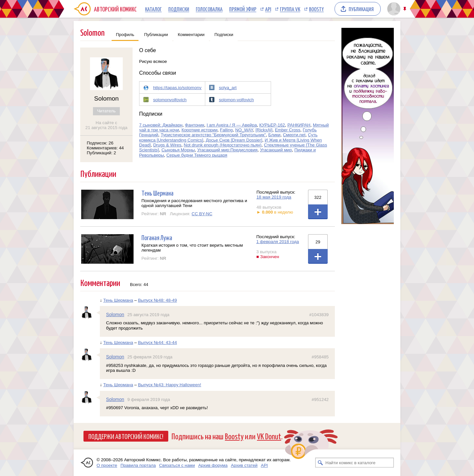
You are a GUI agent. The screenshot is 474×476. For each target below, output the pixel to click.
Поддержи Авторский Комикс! (126, 436)
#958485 (320, 357)
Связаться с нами (177, 465)
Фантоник (195, 125)
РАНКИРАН (299, 125)
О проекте (107, 465)
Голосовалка (209, 9)
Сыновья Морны (178, 150)
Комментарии (191, 35)
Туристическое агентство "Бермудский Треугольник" (213, 135)
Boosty (316, 9)
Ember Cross (288, 130)
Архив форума (213, 465)
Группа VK (290, 9)
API (268, 9)
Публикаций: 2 (101, 153)
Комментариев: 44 (105, 148)
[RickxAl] (264, 130)
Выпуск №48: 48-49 (157, 300)
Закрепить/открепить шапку (405, 9)
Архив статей (244, 465)
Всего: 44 (139, 285)
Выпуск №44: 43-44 (157, 343)
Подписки (179, 9)
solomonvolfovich (170, 100)
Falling (226, 130)
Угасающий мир (276, 150)
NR (163, 214)
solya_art (228, 88)
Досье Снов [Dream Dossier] (234, 140)
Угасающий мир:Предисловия (228, 150)
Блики (274, 135)
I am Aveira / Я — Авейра (232, 125)
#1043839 (319, 315)
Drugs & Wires (167, 145)
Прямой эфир (243, 9)
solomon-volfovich (237, 100)
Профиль (125, 35)
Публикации (156, 35)
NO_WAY (244, 130)
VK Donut (269, 436)
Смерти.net (294, 135)
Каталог (153, 9)
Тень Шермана (157, 193)
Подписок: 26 (100, 143)
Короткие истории (199, 130)
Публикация (361, 9)
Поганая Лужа (157, 237)
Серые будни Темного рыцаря (197, 155)
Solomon (115, 314)
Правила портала (138, 465)
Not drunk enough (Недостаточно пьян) (222, 145)
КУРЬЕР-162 (272, 125)
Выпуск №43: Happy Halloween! (169, 385)
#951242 (320, 400)
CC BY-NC (202, 214)
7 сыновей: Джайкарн (161, 125)
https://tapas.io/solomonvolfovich (185, 88)
